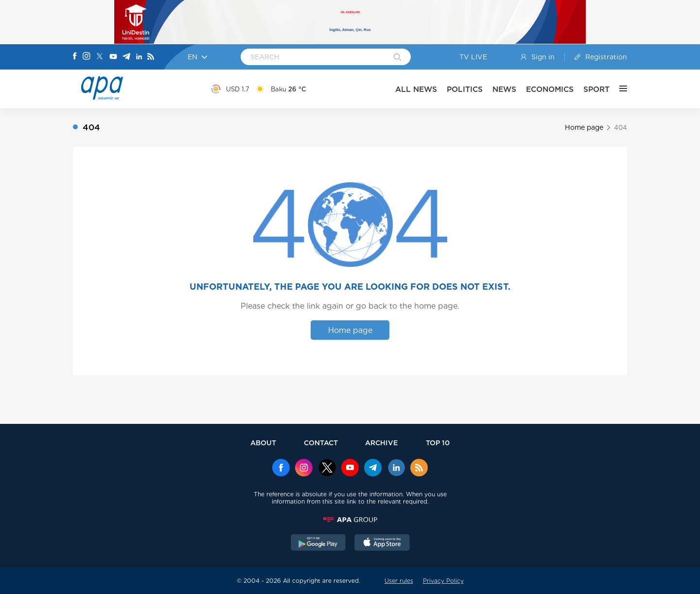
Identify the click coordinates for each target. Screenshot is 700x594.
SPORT (596, 89)
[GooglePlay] (318, 543)
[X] (100, 57)
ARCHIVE (382, 443)
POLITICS (465, 89)
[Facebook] (75, 57)
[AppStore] (382, 543)
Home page (584, 127)
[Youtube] (113, 57)
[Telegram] (126, 57)
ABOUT (263, 443)
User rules (399, 581)
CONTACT (321, 443)
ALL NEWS (416, 89)
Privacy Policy (443, 581)
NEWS (504, 89)
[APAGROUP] (350, 520)
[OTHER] (618, 89)
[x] (327, 469)
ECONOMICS (550, 89)
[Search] (397, 58)
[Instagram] (87, 57)
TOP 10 (438, 443)
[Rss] (151, 57)
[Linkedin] (139, 57)
